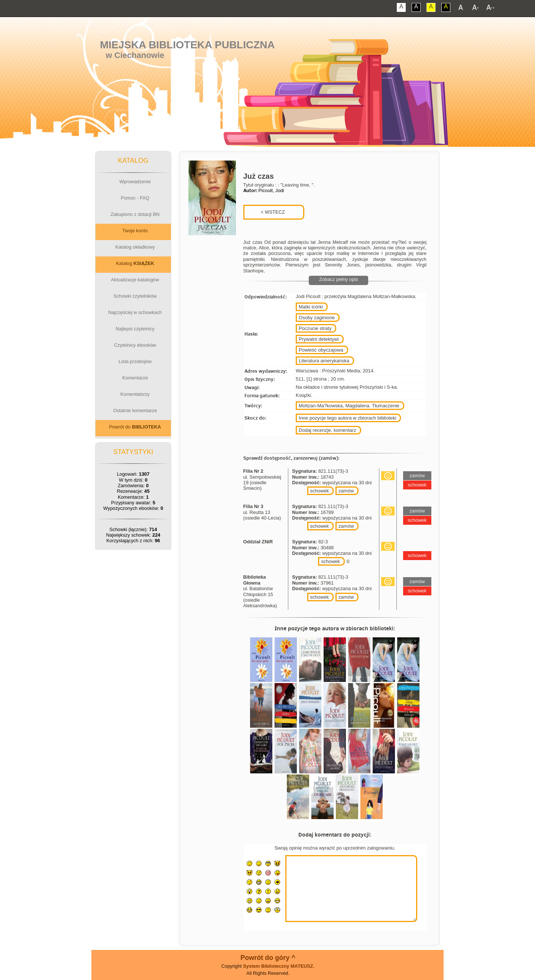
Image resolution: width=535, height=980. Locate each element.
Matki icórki (311, 307)
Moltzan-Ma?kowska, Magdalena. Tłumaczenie (349, 406)
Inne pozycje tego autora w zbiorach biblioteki (347, 418)
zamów (346, 491)
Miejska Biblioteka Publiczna (187, 45)
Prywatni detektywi (319, 339)
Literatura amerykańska (324, 361)
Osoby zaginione (317, 318)
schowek (320, 491)
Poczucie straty (315, 328)
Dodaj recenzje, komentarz (328, 430)
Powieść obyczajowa (321, 350)
